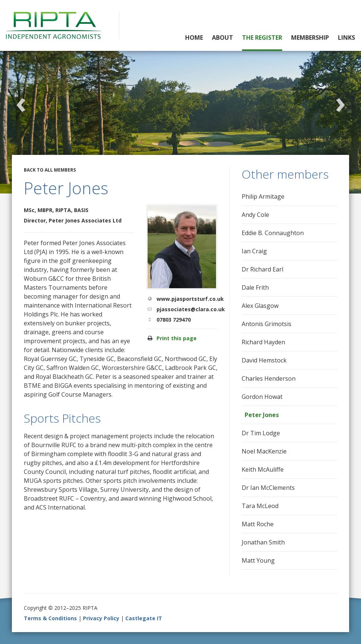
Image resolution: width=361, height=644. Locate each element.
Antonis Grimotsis (267, 324)
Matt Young (258, 560)
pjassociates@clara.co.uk (191, 309)
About (223, 38)
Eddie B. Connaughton (273, 233)
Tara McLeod (260, 506)
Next (340, 102)
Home (194, 38)
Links (347, 38)
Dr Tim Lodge (261, 433)
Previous (21, 102)
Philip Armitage (263, 196)
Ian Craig (254, 251)
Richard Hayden (263, 342)
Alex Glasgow (260, 306)
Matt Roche (258, 524)
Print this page (177, 338)
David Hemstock (264, 360)
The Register (262, 38)
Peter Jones (262, 415)
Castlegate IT (144, 618)
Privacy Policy (101, 618)
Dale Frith (255, 287)
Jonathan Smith (263, 542)
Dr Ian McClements (268, 488)
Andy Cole (255, 215)
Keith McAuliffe (263, 469)
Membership (310, 38)
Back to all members (50, 170)
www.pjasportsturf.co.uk (190, 299)
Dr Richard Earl (262, 269)
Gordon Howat (262, 397)
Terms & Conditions (50, 618)
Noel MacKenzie (264, 451)
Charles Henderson (269, 378)
